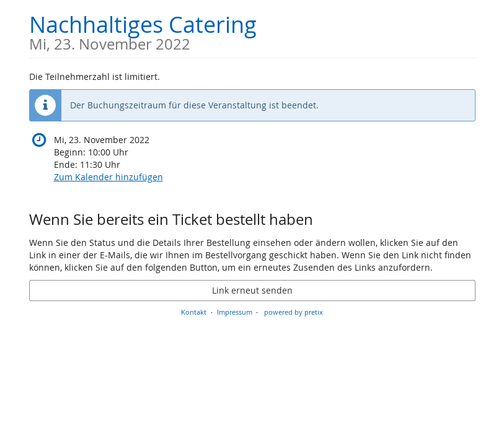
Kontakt (194, 312)
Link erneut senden (252, 290)
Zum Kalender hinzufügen (108, 177)
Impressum (235, 312)
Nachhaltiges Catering (143, 31)
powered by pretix (294, 312)
